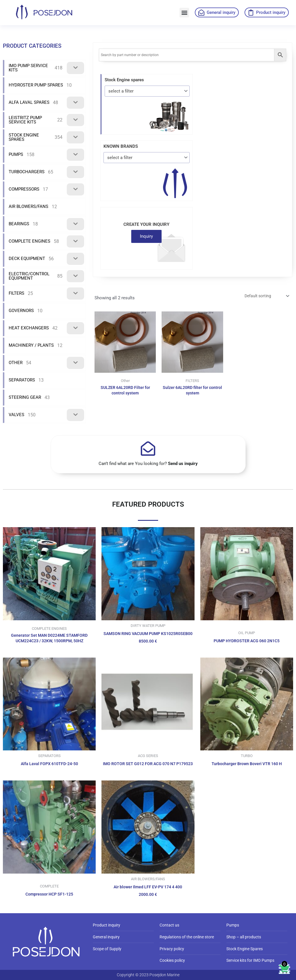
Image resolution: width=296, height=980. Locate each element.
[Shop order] (264, 296)
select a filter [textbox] (121, 91)
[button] (184, 13)
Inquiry (146, 236)
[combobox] (147, 91)
